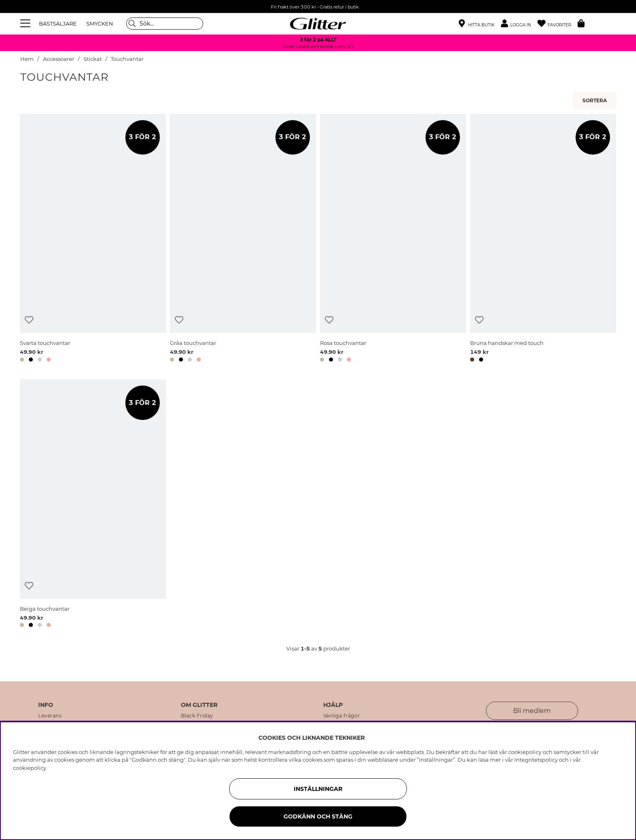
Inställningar (318, 789)
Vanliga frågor (342, 716)
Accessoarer (59, 59)
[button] (519, 24)
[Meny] (26, 24)
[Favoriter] (558, 24)
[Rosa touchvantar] (393, 239)
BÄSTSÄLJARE (58, 24)
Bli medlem (532, 711)
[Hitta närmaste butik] (477, 24)
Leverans (50, 716)
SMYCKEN (100, 24)
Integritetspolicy (536, 760)
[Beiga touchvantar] (93, 505)
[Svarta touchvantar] (93, 239)
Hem (27, 59)
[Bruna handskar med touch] (543, 239)
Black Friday (197, 716)
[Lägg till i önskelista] (29, 320)
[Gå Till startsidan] (318, 24)
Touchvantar (127, 59)
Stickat (93, 59)
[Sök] (165, 24)
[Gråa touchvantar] (243, 239)
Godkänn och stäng (318, 816)
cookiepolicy (30, 768)
